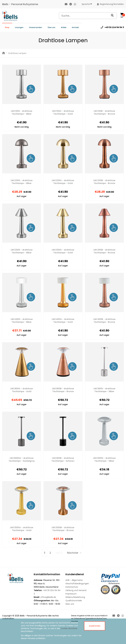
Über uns (52, 27)
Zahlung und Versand (76, 590)
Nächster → (74, 553)
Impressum (71, 594)
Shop (7, 27)
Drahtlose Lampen (17, 53)
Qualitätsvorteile (74, 601)
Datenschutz (72, 587)
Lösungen (19, 27)
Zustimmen (95, 626)
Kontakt (75, 27)
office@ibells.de (48, 597)
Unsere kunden (36, 27)
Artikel (64, 27)
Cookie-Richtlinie (69, 628)
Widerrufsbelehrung (75, 597)
